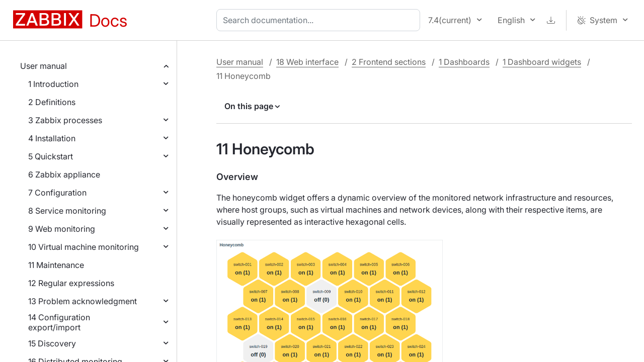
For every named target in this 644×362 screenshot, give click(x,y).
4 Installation (52, 138)
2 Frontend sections (389, 62)
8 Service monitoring (67, 211)
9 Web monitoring (62, 229)
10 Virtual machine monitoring (84, 247)
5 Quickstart (51, 156)
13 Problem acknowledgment (83, 301)
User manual (44, 66)
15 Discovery (52, 343)
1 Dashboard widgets (542, 62)
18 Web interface (307, 62)
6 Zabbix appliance (64, 174)
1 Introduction (53, 84)
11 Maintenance (56, 265)
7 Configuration (57, 193)
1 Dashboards (464, 62)
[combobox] (320, 20)
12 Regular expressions (71, 283)
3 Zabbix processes (65, 120)
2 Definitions (52, 102)
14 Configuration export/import (59, 322)
